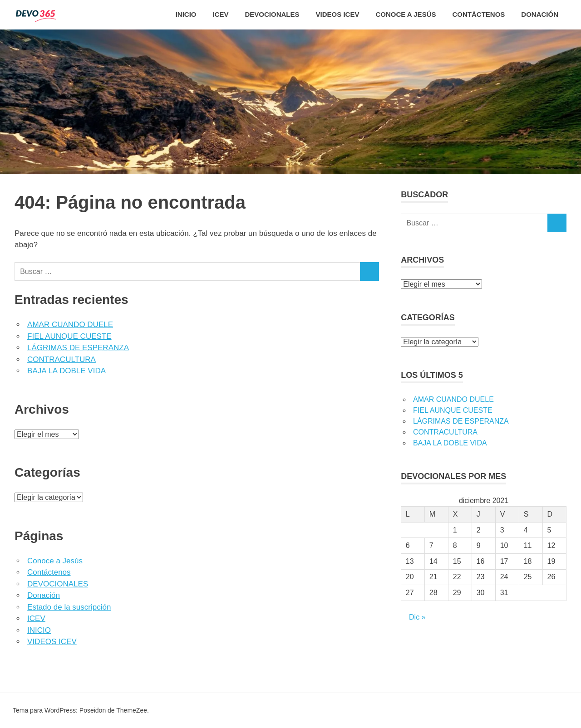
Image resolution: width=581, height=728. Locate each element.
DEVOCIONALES (272, 14)
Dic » (417, 617)
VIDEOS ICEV (338, 14)
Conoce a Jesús (55, 561)
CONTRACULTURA (62, 359)
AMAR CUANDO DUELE (70, 325)
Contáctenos (49, 572)
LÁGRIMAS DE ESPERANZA (78, 348)
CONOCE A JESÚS (406, 14)
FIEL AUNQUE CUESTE (69, 336)
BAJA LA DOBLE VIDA (66, 371)
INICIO (186, 14)
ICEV (221, 14)
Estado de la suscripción (69, 607)
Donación (540, 14)
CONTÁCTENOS (478, 14)
